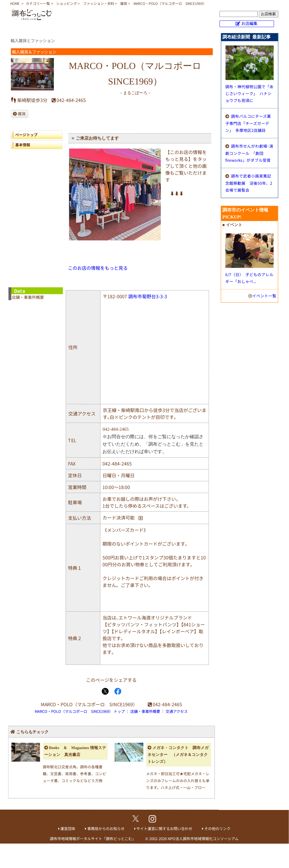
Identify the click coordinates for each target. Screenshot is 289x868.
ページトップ (26, 134)
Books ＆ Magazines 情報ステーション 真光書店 (75, 751)
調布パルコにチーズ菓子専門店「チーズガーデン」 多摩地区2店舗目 (248, 123)
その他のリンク (217, 828)
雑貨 (124, 3)
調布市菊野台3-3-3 (148, 296)
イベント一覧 (264, 296)
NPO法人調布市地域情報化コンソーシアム (203, 839)
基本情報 (23, 144)
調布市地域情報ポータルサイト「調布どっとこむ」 (93, 838)
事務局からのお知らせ (106, 828)
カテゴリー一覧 (38, 3)
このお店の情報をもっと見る (98, 267)
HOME (15, 3)
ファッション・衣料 (99, 3)
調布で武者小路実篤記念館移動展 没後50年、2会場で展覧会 (249, 183)
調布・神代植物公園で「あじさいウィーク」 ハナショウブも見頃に (249, 93)
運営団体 (68, 828)
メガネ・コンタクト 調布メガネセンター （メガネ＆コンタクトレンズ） (178, 755)
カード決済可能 (119, 517)
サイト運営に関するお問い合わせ (164, 828)
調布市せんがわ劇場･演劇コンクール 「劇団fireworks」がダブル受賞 (249, 153)
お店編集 (249, 23)
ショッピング (67, 3)
